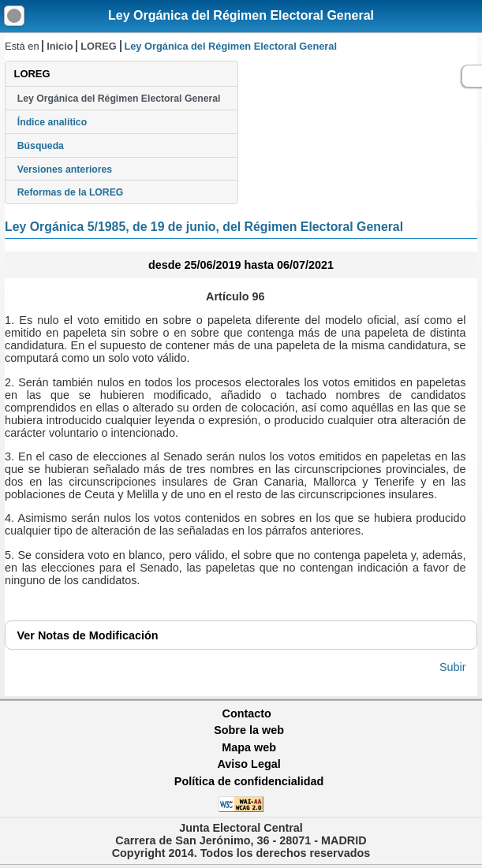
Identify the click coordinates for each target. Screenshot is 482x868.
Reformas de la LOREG (71, 192)
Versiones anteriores (65, 170)
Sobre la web (249, 730)
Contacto (247, 713)
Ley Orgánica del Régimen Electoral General (241, 15)
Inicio (60, 46)
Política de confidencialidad (249, 781)
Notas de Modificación (88, 635)
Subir (453, 667)
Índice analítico (52, 122)
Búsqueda (41, 146)
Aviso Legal (248, 764)
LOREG (99, 46)
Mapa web (249, 747)
